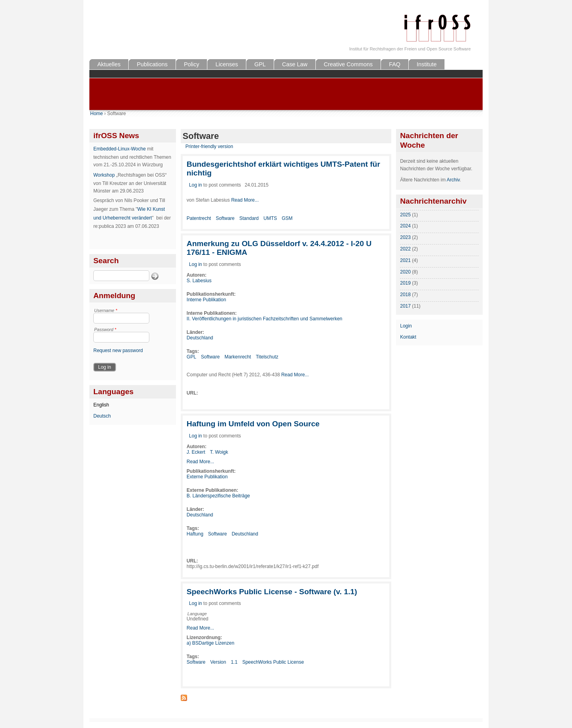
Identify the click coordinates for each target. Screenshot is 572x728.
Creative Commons (348, 64)
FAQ (395, 64)
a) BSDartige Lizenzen (211, 643)
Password (105, 329)
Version (218, 662)
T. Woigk (219, 452)
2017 (405, 306)
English (101, 405)
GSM (287, 218)
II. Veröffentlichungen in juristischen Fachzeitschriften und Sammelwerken (265, 319)
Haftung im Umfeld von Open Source (253, 424)
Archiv (453, 180)
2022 (405, 249)
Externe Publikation (207, 477)
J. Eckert (196, 452)
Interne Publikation (206, 300)
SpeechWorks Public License (273, 662)
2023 (405, 237)
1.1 (234, 662)
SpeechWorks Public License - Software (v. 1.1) (272, 592)
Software (225, 218)
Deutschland (200, 338)
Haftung (195, 534)
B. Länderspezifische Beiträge (218, 496)
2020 (405, 272)
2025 (405, 215)
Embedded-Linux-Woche (120, 149)
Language (197, 614)
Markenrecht (238, 357)
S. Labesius (199, 281)
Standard (249, 218)
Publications (152, 64)
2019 (405, 283)
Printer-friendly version (209, 146)
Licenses (227, 64)
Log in (196, 185)
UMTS (270, 218)
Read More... (245, 200)
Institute (427, 64)
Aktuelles (109, 64)
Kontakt (408, 337)
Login (406, 326)
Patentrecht (199, 218)
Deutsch (102, 416)
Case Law (295, 64)
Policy (191, 64)
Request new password (118, 351)
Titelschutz (267, 357)
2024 (405, 226)
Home (97, 114)
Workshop (104, 175)
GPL (260, 64)
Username (106, 310)
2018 (405, 295)
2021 (405, 260)
